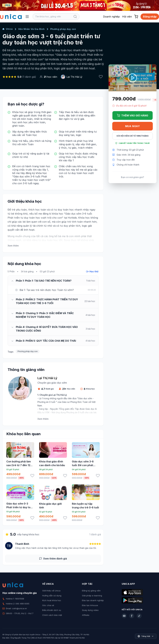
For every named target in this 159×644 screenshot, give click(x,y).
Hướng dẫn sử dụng (52, 596)
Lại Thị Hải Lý (74, 77)
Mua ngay (133, 126)
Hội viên (127, 17)
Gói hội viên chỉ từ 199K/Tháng (133, 136)
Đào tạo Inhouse (90, 605)
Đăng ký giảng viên (91, 591)
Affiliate (86, 615)
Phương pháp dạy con (63, 29)
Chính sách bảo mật (52, 615)
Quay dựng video (90, 610)
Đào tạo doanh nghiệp (93, 600)
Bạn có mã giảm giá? (133, 177)
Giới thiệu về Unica (51, 591)
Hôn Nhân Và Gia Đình (32, 29)
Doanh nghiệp (111, 17)
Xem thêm (13, 246)
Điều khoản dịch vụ (52, 610)
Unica (8, 29)
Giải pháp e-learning (92, 596)
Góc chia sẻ (48, 605)
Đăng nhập (150, 17)
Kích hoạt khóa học (52, 600)
